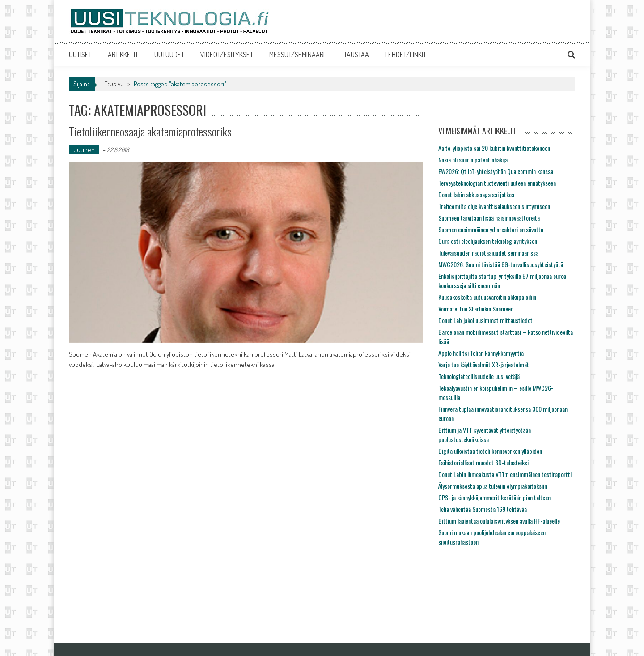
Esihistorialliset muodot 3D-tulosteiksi (483, 462)
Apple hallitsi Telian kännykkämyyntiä (481, 353)
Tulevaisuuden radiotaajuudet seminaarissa (488, 253)
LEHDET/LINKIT (406, 55)
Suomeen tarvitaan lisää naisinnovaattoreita (489, 218)
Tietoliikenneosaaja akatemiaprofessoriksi (152, 131)
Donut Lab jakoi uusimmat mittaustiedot (485, 320)
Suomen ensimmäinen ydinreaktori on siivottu (491, 229)
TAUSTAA (356, 55)
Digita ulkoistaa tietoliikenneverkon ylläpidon (490, 451)
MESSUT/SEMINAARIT (299, 55)
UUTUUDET (169, 55)
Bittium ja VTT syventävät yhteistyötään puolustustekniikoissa (485, 434)
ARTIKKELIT (123, 55)
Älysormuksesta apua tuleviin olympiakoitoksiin (493, 486)
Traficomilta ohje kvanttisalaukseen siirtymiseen (494, 206)
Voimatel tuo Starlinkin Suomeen (476, 309)
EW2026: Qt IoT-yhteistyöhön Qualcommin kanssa (496, 171)
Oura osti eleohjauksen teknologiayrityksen (488, 241)
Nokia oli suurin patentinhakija (473, 160)
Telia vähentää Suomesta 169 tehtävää (483, 509)
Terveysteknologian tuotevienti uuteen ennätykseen (497, 183)
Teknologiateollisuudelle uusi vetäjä (479, 376)
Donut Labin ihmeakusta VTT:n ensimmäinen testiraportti (505, 474)
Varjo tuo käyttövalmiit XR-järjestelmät (484, 364)
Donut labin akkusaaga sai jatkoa (476, 194)
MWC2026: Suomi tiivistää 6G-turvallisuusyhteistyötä (501, 264)
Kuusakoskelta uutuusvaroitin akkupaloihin (487, 297)
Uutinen (84, 150)
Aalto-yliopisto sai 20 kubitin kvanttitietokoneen (494, 148)
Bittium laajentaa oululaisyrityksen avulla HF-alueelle (499, 521)
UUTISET (80, 55)
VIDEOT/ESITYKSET (227, 55)
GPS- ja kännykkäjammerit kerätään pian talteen (494, 497)
